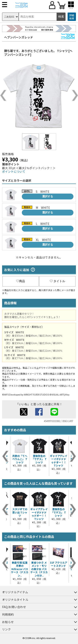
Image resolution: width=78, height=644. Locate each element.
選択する (48, 196)
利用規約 (8, 614)
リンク (6, 629)
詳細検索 (72, 17)
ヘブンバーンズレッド (19, 37)
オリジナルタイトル (15, 600)
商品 (21, 281)
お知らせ (8, 622)
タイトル (57, 281)
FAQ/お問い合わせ (14, 607)
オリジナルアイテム (15, 592)
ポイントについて (14, 171)
